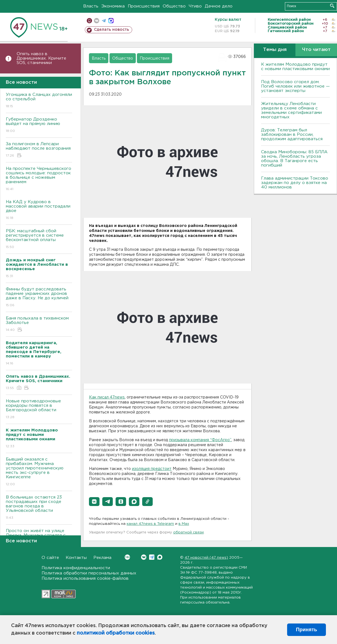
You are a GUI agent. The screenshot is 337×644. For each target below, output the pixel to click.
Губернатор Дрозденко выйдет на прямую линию (39, 125)
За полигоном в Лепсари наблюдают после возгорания (39, 150)
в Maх (184, 524)
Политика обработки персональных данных (89, 573)
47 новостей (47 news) (206, 558)
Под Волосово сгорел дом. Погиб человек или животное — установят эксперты (295, 86)
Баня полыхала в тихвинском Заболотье (39, 324)
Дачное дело (219, 6)
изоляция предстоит (152, 469)
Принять (307, 630)
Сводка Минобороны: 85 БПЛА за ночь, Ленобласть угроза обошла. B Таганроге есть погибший (294, 159)
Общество (174, 6)
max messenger (111, 21)
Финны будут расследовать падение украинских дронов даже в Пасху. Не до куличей (39, 297)
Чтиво (195, 6)
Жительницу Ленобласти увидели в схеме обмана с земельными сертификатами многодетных (291, 110)
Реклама (102, 558)
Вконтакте (127, 557)
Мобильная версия (89, 21)
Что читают (316, 50)
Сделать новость (112, 30)
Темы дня (275, 50)
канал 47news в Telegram (150, 524)
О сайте (50, 558)
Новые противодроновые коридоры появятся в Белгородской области (39, 409)
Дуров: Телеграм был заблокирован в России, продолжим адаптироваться (292, 135)
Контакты (76, 558)
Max (160, 557)
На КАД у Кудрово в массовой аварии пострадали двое (39, 210)
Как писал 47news (107, 397)
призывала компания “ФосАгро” (200, 440)
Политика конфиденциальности (76, 568)
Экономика (113, 6)
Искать (332, 6)
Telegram (152, 557)
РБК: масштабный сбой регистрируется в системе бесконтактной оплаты (39, 239)
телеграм (104, 21)
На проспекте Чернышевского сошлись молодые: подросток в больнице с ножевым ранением (39, 179)
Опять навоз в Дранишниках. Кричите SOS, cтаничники (41, 58)
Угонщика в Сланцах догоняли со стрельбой (39, 101)
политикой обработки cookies (116, 633)
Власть (91, 6)
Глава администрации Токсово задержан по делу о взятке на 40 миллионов (295, 183)
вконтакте (97, 21)
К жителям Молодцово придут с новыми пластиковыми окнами (295, 67)
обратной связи (188, 532)
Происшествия (144, 6)
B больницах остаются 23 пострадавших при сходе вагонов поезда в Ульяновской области (39, 508)
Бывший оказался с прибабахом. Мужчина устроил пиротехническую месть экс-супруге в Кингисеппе (39, 472)
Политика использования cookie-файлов (85, 578)
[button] (94, 502)
